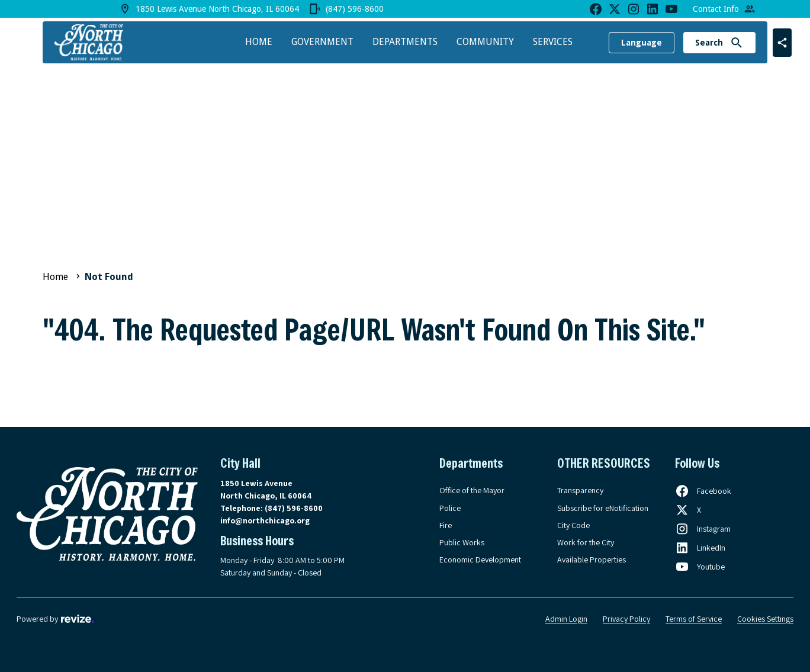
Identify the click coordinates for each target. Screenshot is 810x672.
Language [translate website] (642, 43)
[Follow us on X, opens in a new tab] (688, 510)
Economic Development (480, 560)
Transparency (580, 490)
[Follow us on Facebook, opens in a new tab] (703, 491)
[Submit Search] (737, 43)
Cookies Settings (765, 619)
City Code (573, 525)
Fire (446, 525)
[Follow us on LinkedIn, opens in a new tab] (700, 548)
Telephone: (271, 508)
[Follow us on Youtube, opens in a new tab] (700, 567)
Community (485, 42)
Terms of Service (694, 619)
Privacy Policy (626, 619)
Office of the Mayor (472, 490)
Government (322, 42)
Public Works (462, 542)
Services (553, 42)
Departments (405, 42)
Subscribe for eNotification (603, 508)
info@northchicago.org (265, 520)
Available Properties (592, 560)
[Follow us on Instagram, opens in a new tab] (703, 529)
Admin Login (566, 619)
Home (259, 42)
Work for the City (586, 542)
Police (450, 508)
